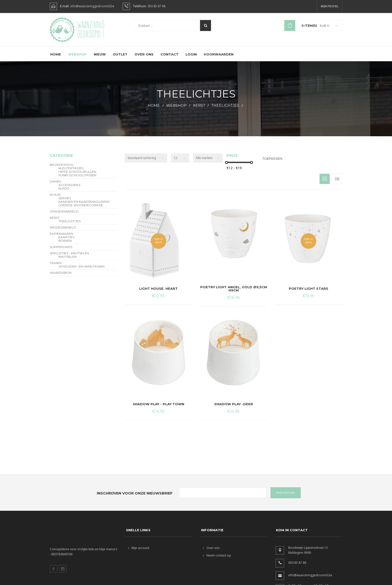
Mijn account (139, 552)
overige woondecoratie (81, 209)
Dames (55, 185)
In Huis (55, 198)
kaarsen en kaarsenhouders (84, 205)
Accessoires (69, 189)
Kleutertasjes (71, 172)
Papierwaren (61, 237)
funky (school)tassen (77, 179)
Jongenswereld (64, 215)
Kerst (199, 109)
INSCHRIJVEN (286, 496)
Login (191, 58)
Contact (169, 58)
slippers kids (61, 251)
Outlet (120, 58)
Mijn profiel (330, 6)
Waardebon (61, 276)
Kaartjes (66, 241)
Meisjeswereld (63, 231)
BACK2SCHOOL (62, 168)
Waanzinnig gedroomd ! (91, 30)
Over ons (144, 58)
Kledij (64, 192)
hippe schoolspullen (77, 175)
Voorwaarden (219, 58)
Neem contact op (217, 559)
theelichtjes (225, 109)
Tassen (56, 267)
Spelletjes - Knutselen (69, 257)
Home (56, 58)
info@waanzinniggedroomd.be (92, 6)
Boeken (65, 244)
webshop (176, 109)
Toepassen (272, 162)
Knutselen (67, 260)
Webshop (77, 58)
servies (65, 202)
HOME (154, 109)
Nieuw (100, 58)
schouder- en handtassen (81, 270)
